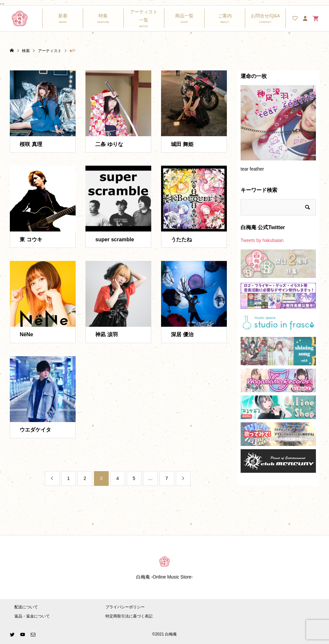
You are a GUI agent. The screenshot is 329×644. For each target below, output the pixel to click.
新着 (63, 16)
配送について (26, 607)
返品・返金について (32, 616)
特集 (103, 16)
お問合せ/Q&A (265, 16)
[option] (278, 131)
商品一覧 (184, 16)
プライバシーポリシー (125, 607)
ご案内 (225, 16)
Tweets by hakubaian (262, 240)
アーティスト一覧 (144, 16)
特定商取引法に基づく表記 (129, 616)
